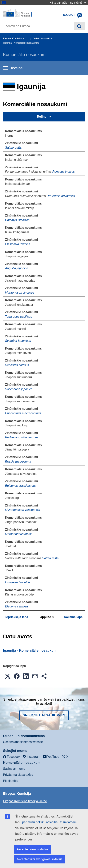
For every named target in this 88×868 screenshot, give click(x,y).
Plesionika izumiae (18, 244)
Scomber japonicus (18, 341)
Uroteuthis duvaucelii (61, 196)
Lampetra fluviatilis (18, 582)
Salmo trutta (13, 148)
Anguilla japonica (17, 268)
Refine (42, 117)
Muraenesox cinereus (20, 293)
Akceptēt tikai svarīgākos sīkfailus (40, 859)
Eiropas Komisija (12, 39)
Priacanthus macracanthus (23, 413)
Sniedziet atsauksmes (44, 715)
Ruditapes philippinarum (22, 437)
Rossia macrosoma (18, 462)
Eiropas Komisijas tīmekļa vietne (25, 801)
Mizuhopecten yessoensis (23, 510)
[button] (8, 676)
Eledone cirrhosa (17, 606)
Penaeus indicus (64, 172)
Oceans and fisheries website (23, 742)
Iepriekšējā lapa (17, 617)
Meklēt (79, 26)
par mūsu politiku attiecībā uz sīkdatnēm (49, 822)
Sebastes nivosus (17, 365)
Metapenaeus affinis (19, 534)
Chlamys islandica (17, 220)
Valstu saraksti (42, 39)
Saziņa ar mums (14, 769)
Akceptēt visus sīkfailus (32, 849)
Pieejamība (11, 781)
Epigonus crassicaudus (21, 486)
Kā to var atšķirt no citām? (68, 3)
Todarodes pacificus (19, 317)
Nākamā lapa (73, 617)
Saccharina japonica (19, 389)
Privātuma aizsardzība (18, 775)
